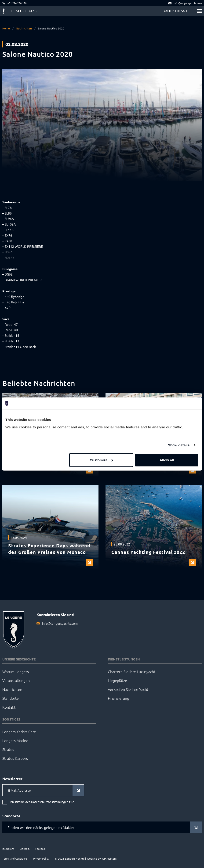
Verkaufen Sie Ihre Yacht (128, 689)
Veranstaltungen (16, 680)
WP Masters (109, 858)
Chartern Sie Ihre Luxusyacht (132, 671)
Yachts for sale (176, 11)
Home (6, 28)
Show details (179, 445)
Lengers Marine (15, 740)
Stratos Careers (15, 758)
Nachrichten (24, 28)
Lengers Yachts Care (19, 732)
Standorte (11, 698)
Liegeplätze (117, 680)
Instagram (8, 849)
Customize (101, 460)
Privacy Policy (41, 858)
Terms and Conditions (15, 858)
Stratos (8, 749)
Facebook (41, 849)
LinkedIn (25, 849)
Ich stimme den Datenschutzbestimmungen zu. (42, 802)
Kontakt (9, 707)
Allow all (167, 460)
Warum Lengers (16, 671)
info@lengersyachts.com (60, 623)
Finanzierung (118, 698)
